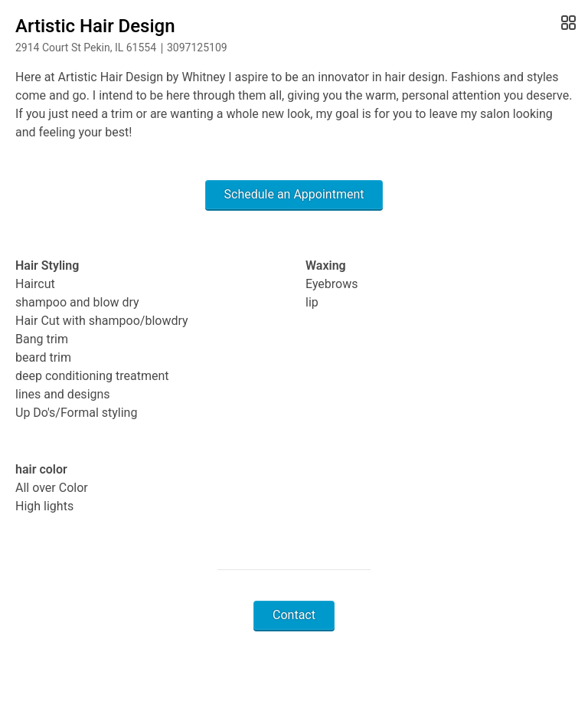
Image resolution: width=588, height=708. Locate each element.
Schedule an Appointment (294, 194)
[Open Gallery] (567, 23)
